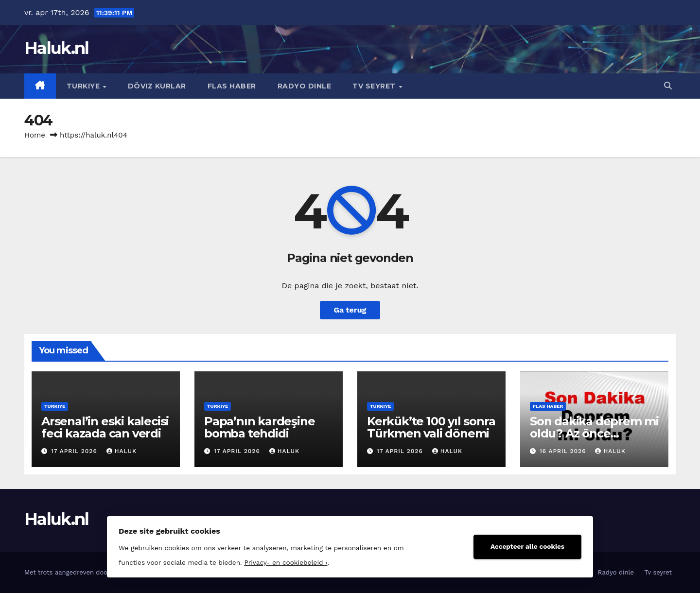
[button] (668, 86)
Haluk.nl (56, 48)
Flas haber (232, 86)
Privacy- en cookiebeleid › (286, 562)
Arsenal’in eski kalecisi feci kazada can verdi (105, 427)
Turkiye (84, 86)
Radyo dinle (305, 86)
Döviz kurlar (157, 86)
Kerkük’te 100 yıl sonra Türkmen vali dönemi (431, 427)
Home (35, 135)
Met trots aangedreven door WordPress (86, 572)
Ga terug (350, 310)
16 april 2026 (564, 451)
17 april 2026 (75, 451)
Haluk (122, 451)
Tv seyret (375, 86)
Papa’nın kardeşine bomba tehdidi (259, 427)
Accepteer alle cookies (527, 546)
